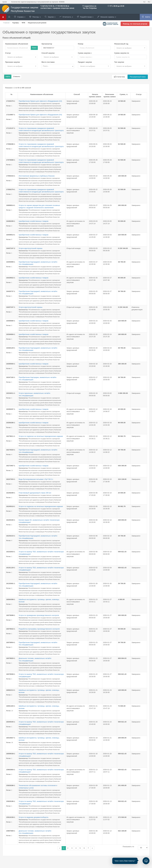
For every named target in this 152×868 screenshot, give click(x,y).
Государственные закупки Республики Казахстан (20, 9)
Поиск (34, 48)
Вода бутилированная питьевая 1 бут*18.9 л (36, 479)
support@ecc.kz (90, 6)
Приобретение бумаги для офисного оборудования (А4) (40, 101)
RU (149, 2)
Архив (5, 2)
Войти (146, 17)
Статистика (119, 77)
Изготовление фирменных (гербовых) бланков (37, 176)
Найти (8, 77)
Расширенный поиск (138, 77)
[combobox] (58, 66)
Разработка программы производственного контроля (39, 629)
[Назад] (60, 848)
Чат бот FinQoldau (90, 8)
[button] (131, 48)
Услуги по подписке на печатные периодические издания (41, 436)
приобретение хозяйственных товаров (33, 221)
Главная (6, 23)
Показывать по (128, 847)
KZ (144, 2)
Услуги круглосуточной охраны (31, 248)
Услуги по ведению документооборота (33, 817)
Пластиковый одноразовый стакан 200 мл (35, 493)
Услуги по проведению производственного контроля (39, 615)
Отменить (17, 77)
